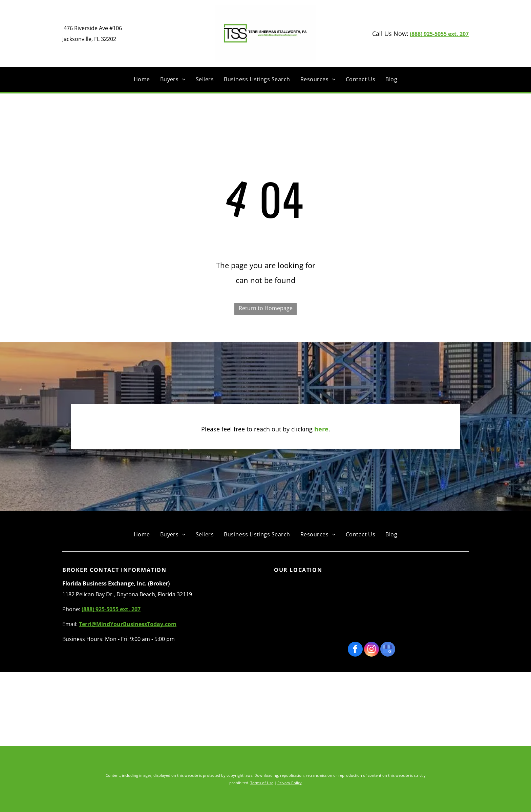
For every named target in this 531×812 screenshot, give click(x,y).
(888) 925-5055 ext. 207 (439, 34)
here (321, 429)
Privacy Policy (290, 783)
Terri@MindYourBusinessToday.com (128, 624)
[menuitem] (142, 79)
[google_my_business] (388, 650)
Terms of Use (262, 783)
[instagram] (371, 650)
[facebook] (355, 650)
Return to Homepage (266, 308)
